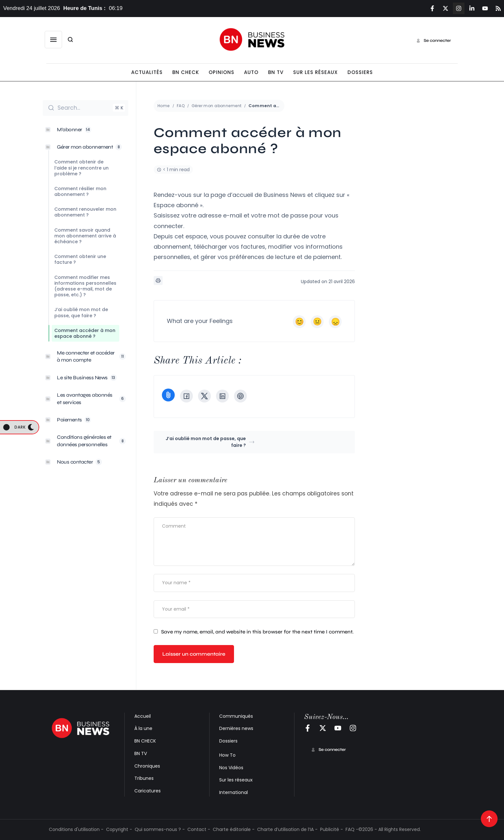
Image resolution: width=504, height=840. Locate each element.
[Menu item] (147, 73)
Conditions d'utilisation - (76, 829)
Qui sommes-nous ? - (160, 829)
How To (227, 755)
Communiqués (236, 716)
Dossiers (228, 741)
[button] (53, 40)
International (234, 792)
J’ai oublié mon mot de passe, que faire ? (210, 442)
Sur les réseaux (236, 780)
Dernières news (236, 728)
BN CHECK (145, 741)
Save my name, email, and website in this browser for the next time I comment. (257, 632)
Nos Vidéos (231, 768)
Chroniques (147, 766)
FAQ (181, 106)
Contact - (199, 829)
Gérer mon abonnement (216, 106)
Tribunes (144, 778)
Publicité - (332, 829)
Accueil (143, 716)
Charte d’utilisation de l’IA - (287, 829)
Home (164, 106)
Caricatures (148, 791)
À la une (143, 728)
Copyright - (119, 829)
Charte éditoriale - (234, 829)
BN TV (141, 753)
